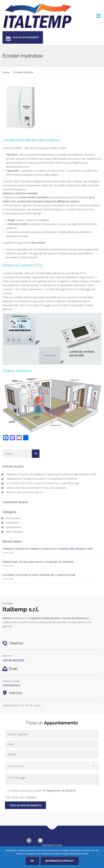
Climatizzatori (13, 518)
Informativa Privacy (52, 845)
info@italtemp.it (11, 685)
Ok (32, 861)
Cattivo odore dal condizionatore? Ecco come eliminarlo (36, 488)
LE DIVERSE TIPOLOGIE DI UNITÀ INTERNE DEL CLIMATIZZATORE (43, 483)
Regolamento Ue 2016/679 (61, 791)
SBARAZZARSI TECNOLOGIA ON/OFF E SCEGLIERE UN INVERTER (42, 479)
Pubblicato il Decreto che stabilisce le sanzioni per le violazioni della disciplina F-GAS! (51, 474)
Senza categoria (14, 532)
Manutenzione (13, 527)
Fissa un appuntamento (26, 37)
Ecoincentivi (12, 523)
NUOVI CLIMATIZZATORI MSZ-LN (25, 492)
